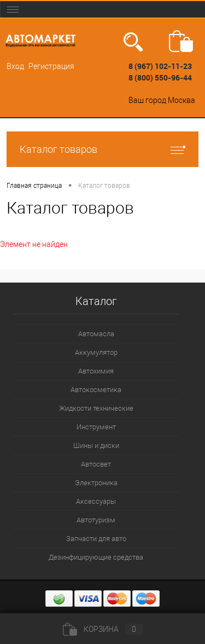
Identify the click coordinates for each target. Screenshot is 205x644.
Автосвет (96, 464)
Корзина (103, 629)
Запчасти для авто (96, 539)
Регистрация (51, 66)
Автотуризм (96, 520)
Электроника (96, 483)
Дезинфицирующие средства (96, 557)
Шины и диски (96, 445)
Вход (15, 66)
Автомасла (96, 334)
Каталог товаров (102, 149)
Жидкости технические (96, 408)
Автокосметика (96, 390)
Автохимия (96, 371)
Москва (181, 100)
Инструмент (96, 427)
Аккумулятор (96, 352)
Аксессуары (96, 501)
